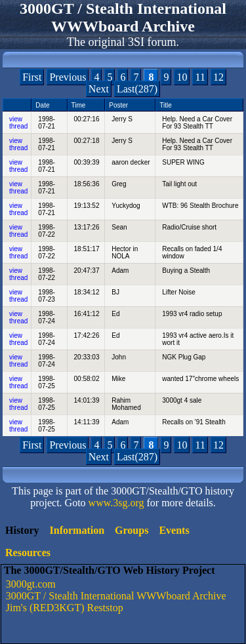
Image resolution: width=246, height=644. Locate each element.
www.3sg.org (116, 503)
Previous (68, 77)
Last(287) (137, 89)
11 (200, 77)
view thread (18, 123)
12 (218, 77)
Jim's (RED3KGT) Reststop (65, 608)
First (32, 77)
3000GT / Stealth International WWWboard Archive (116, 596)
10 (182, 77)
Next (99, 89)
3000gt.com (31, 584)
